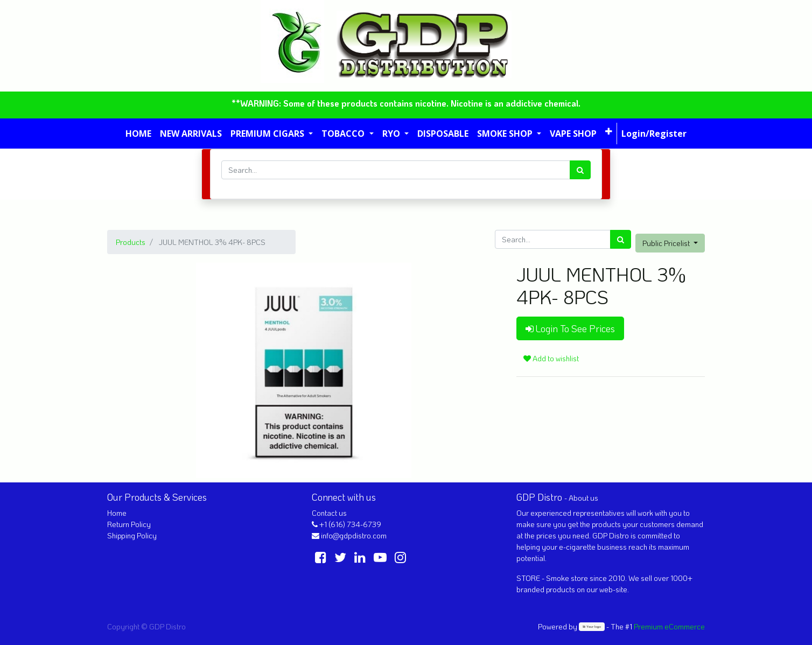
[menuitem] (138, 134)
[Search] (580, 170)
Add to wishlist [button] (551, 358)
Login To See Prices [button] (570, 328)
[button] (609, 131)
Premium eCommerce (669, 626)
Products (131, 242)
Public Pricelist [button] (667, 243)
